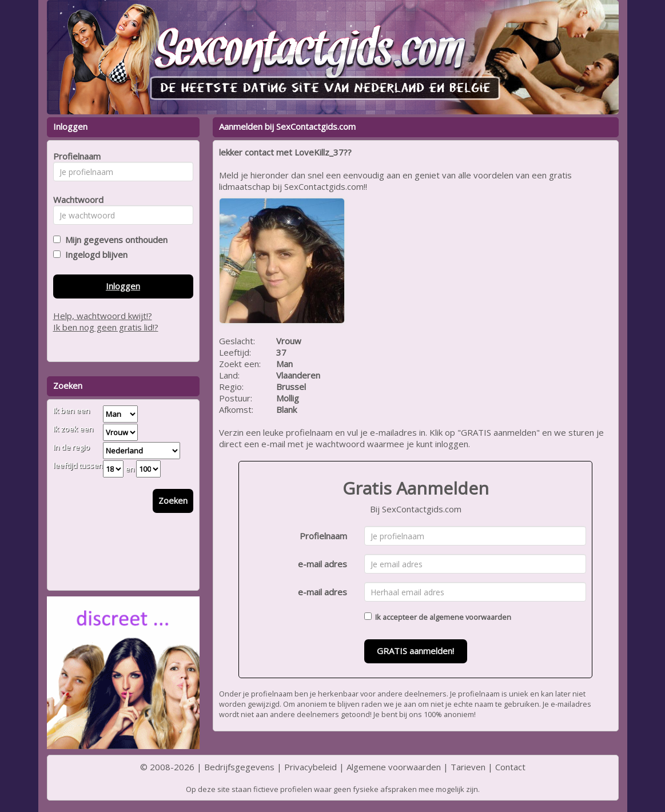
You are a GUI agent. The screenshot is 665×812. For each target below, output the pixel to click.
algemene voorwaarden (470, 617)
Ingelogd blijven (94, 254)
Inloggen (123, 286)
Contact (510, 767)
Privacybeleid (310, 767)
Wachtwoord (75, 200)
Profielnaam (323, 536)
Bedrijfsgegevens (239, 767)
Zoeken (173, 500)
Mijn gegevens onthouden (114, 240)
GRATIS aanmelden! (415, 651)
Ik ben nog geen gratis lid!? (106, 327)
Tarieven (468, 767)
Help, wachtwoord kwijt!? (103, 316)
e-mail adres (322, 564)
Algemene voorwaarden (394, 767)
